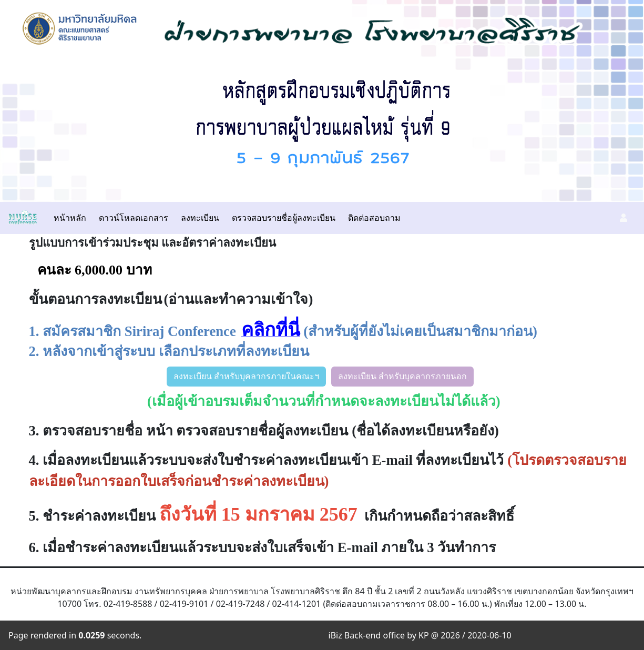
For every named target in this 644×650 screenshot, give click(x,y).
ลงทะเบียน (200, 218)
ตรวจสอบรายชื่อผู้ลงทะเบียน (284, 218)
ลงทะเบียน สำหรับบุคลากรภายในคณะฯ (246, 376)
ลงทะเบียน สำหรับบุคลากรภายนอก (402, 376)
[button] (623, 218)
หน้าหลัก (70, 218)
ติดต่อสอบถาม (374, 218)
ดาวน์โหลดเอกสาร (134, 218)
